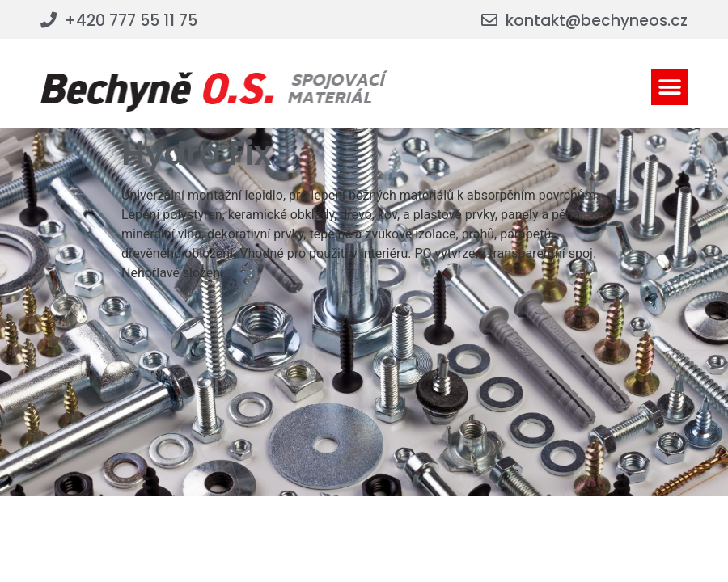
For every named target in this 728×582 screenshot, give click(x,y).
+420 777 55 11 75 (131, 21)
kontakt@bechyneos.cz (597, 21)
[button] (669, 87)
